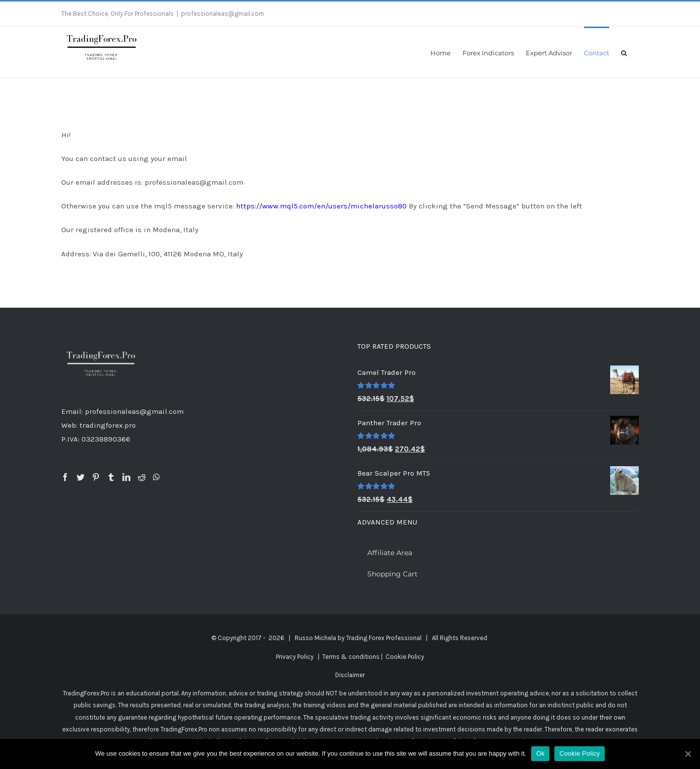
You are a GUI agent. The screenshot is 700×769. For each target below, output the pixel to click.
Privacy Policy (295, 657)
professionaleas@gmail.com (223, 14)
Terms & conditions (351, 657)
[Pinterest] (96, 477)
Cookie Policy (405, 657)
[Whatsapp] (156, 477)
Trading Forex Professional (384, 638)
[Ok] (688, 754)
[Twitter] (80, 477)
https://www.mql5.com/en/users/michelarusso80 (321, 206)
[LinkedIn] (126, 477)
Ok (540, 753)
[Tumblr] (111, 477)
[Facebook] (65, 477)
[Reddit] (142, 477)
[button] (624, 52)
